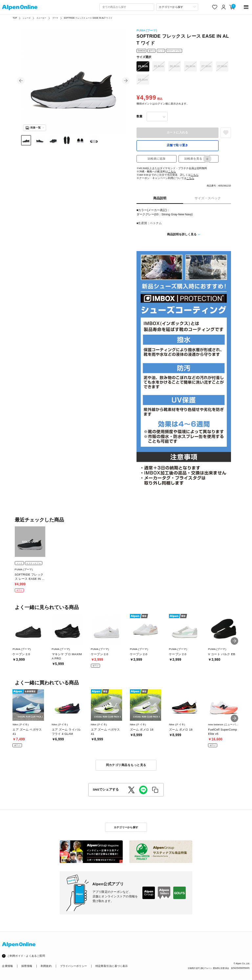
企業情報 (7, 966)
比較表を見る (198, 159)
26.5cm (190, 66)
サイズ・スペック (208, 198)
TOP (15, 18)
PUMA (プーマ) (147, 30)
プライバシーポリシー (73, 966)
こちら (172, 172)
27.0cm (206, 66)
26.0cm (175, 66)
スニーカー (42, 18)
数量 (139, 116)
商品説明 (160, 198)
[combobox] (127, 7)
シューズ (27, 18)
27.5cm (222, 66)
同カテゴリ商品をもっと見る (126, 765)
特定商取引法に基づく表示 (112, 966)
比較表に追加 (157, 159)
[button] (21, 81)
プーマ (55, 18)
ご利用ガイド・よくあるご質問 (26, 956)
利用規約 (46, 966)
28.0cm (143, 80)
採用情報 (27, 966)
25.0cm (143, 66)
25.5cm (159, 66)
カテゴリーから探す (126, 827)
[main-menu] (246, 7)
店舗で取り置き (178, 145)
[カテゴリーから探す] (177, 7)
